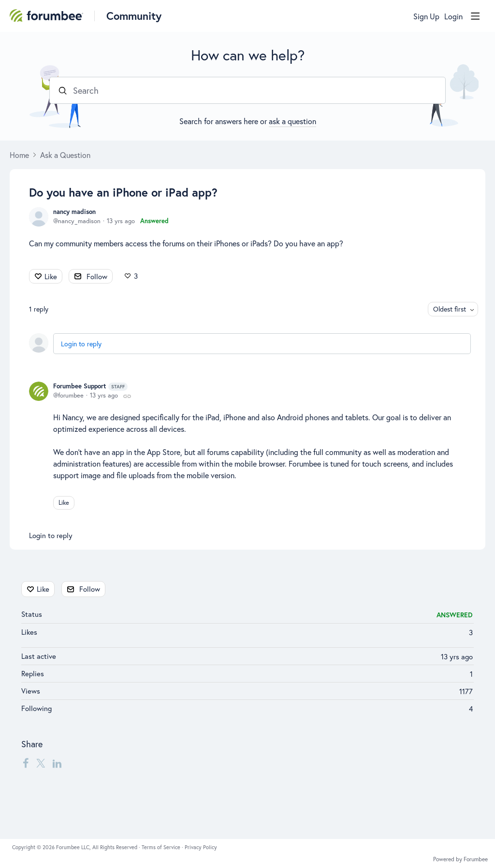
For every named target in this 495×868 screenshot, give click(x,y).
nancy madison (74, 212)
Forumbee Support (90, 386)
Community (134, 16)
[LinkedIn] (57, 763)
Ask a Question (65, 155)
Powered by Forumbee (460, 859)
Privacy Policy (201, 847)
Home (19, 155)
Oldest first (450, 309)
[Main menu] (475, 16)
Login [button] (453, 16)
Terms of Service (162, 847)
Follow (97, 276)
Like (51, 276)
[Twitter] (41, 763)
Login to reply (81, 344)
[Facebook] (26, 763)
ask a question (292, 121)
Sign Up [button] (426, 16)
